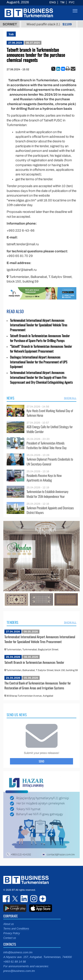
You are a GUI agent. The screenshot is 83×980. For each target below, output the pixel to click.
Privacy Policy (12, 933)
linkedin (24, 899)
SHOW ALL (70, 398)
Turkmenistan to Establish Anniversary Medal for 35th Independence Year (47, 494)
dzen (42, 899)
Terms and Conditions (16, 929)
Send (41, 761)
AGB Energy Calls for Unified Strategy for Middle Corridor (50, 429)
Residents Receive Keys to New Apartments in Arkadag (44, 478)
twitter (15, 899)
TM (62, 2)
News (11, 398)
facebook (7, 899)
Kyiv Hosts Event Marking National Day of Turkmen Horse (50, 413)
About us (9, 924)
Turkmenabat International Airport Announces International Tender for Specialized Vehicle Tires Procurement (39, 325)
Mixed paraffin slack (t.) (55, 24)
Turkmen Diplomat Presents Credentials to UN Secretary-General (50, 462)
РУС (72, 2)
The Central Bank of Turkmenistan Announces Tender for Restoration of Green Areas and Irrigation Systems (38, 685)
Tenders (13, 622)
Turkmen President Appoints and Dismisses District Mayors (50, 510)
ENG (53, 2)
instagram (33, 899)
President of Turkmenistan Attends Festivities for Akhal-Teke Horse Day (47, 445)
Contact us (10, 938)
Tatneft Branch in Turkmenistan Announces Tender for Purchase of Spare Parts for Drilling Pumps (40, 338)
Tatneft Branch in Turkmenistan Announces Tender (34, 662)
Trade (11, 34)
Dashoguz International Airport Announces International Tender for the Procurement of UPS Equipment (39, 362)
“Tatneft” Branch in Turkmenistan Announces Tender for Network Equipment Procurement (41, 349)
